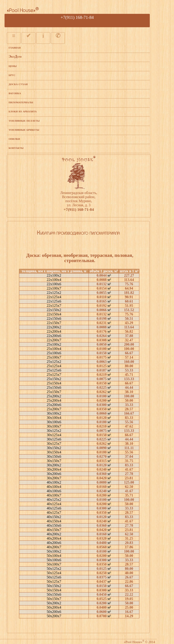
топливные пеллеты (24, 120)
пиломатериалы (21, 102)
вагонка (15, 93)
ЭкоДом (15, 56)
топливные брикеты (24, 129)
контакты (16, 148)
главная (15, 47)
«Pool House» (23, 11)
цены (13, 66)
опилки (14, 139)
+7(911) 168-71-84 (77, 17)
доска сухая (18, 84)
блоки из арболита (23, 111)
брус (12, 75)
